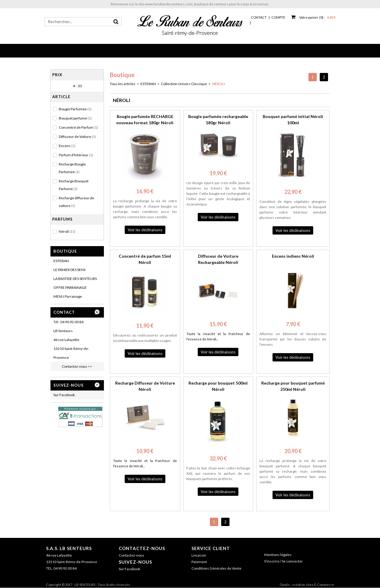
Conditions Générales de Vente (216, 568)
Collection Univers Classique (184, 84)
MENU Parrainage (68, 296)
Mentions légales (278, 555)
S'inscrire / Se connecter (284, 561)
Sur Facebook (64, 395)
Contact (259, 17)
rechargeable (237, 193)
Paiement (199, 562)
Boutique (65, 251)
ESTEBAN (61, 261)
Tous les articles (123, 84)
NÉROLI (218, 84)
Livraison (199, 555)
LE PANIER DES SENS (69, 270)
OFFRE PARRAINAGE (70, 287)
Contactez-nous (142, 548)
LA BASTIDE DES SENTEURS (75, 279)
